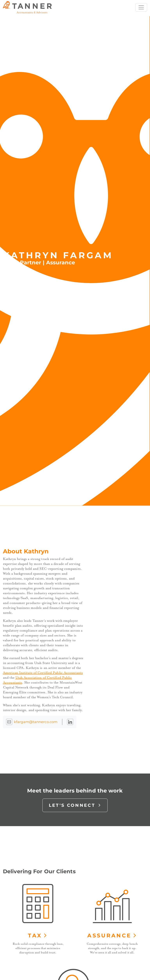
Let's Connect (75, 805)
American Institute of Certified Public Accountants (43, 673)
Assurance (112, 936)
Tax (38, 936)
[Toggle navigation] (141, 7)
